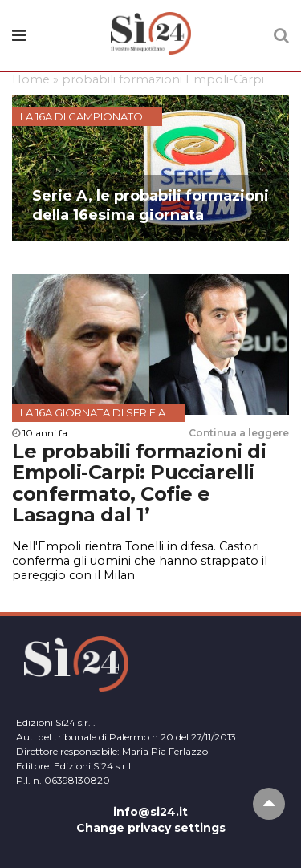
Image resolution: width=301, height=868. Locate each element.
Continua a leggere (239, 433)
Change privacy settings (151, 828)
